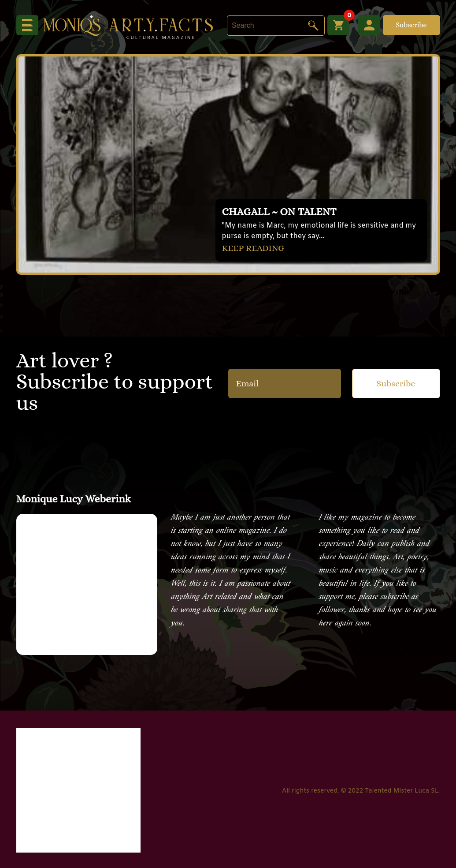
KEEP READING (253, 248)
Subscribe (411, 25)
